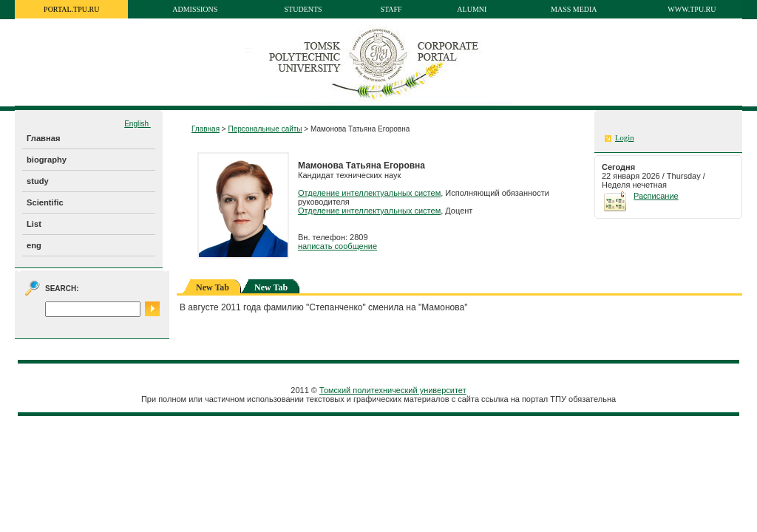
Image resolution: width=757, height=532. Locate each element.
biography (47, 160)
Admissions (195, 9)
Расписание (656, 196)
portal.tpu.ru (71, 9)
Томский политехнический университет (393, 390)
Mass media (574, 9)
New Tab (271, 287)
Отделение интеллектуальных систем (369, 193)
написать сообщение (337, 246)
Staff (391, 9)
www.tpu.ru (692, 9)
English (138, 124)
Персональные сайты (265, 129)
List (34, 224)
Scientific (45, 202)
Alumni (472, 9)
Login (624, 138)
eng (34, 245)
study (38, 181)
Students (303, 9)
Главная (44, 138)
